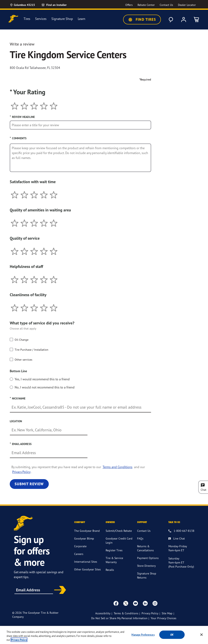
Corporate (80, 546)
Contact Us (144, 531)
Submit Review (29, 484)
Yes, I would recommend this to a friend (42, 379)
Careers (79, 554)
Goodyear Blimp (84, 538)
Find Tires (142, 20)
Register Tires (114, 550)
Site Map (167, 613)
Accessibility (103, 613)
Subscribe (59, 590)
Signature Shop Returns (147, 575)
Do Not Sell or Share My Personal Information (119, 618)
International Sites (86, 562)
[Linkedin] (145, 603)
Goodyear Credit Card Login (119, 540)
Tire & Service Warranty (114, 560)
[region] (104, 635)
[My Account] (184, 20)
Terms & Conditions (126, 613)
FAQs (140, 538)
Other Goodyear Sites (87, 569)
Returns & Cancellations (145, 548)
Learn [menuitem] (82, 19)
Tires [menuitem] (27, 19)
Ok (172, 635)
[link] (59, 5)
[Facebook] (116, 603)
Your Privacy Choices (164, 618)
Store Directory (146, 566)
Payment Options (148, 558)
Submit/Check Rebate (119, 531)
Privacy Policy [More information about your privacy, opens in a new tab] (19, 640)
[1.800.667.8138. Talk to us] (181, 531)
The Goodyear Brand (87, 531)
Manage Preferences (143, 634)
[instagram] (155, 603)
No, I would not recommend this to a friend (45, 387)
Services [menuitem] (41, 19)
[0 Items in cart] (197, 20)
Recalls (110, 570)
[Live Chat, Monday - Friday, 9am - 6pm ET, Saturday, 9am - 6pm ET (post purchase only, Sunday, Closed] (177, 539)
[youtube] (135, 603)
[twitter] (126, 603)
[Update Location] (22, 5)
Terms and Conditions (118, 467)
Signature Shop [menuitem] (62, 19)
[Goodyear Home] (13, 19)
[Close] (201, 635)
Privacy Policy (21, 472)
